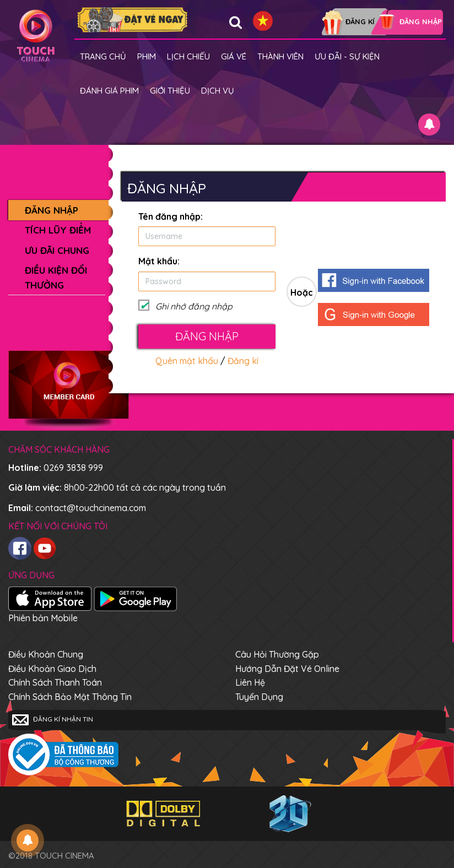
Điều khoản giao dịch (52, 669)
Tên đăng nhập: (171, 216)
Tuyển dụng (259, 697)
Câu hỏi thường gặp (277, 654)
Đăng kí (243, 361)
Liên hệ (250, 682)
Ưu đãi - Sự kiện (347, 56)
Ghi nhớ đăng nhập (194, 306)
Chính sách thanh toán (55, 682)
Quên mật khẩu (187, 361)
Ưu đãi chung (57, 250)
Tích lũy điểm (58, 230)
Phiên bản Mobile (43, 618)
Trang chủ (103, 56)
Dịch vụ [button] (218, 91)
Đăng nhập (52, 210)
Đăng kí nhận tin (53, 720)
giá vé (234, 56)
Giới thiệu (170, 91)
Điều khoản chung (46, 654)
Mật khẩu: (159, 261)
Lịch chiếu (188, 56)
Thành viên (280, 56)
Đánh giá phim (109, 91)
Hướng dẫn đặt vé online (287, 669)
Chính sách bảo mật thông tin (70, 697)
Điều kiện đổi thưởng (56, 278)
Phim (147, 56)
